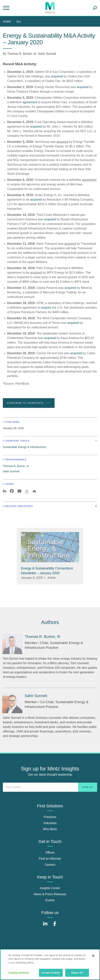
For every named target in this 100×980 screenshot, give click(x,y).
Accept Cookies (51, 973)
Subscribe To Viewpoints (29, 403)
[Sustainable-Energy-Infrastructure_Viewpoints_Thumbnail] (50, 547)
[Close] (93, 956)
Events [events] (50, 900)
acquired (57, 76)
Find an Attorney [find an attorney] (50, 859)
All (19, 21)
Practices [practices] (50, 817)
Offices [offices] (50, 853)
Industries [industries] (50, 823)
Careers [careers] (50, 865)
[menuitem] (8, 21)
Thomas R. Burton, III (22, 54)
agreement (30, 102)
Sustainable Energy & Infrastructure (24, 447)
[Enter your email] (50, 787)
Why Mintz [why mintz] (50, 829)
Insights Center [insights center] (50, 888)
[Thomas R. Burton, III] (12, 644)
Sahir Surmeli (47, 54)
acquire (46, 308)
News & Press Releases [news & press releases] (50, 894)
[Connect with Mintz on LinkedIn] (45, 926)
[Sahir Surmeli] (12, 703)
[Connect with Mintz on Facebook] (55, 926)
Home (7, 21)
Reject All (77, 973)
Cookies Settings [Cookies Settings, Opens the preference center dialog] (19, 972)
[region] (50, 965)
